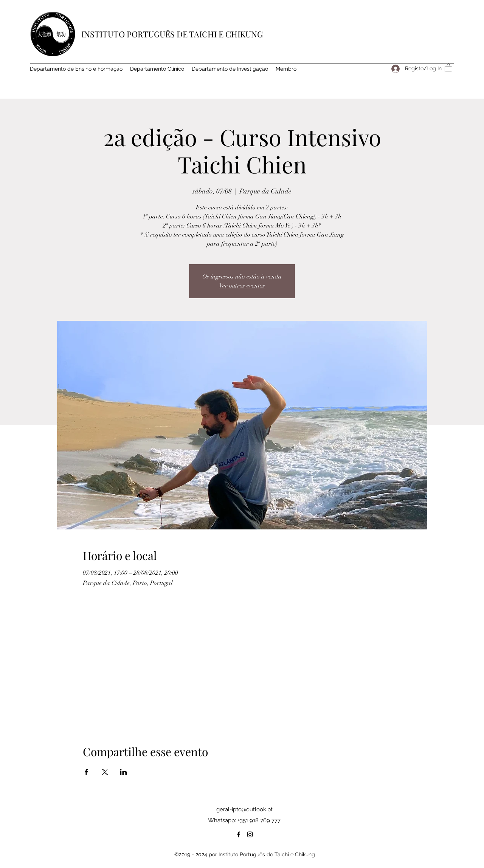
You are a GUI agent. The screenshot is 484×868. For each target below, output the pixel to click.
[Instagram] (250, 834)
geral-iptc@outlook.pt (244, 809)
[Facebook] (239, 834)
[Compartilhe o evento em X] (105, 772)
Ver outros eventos (242, 286)
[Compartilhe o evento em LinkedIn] (123, 772)
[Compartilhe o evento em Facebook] (86, 772)
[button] (448, 68)
